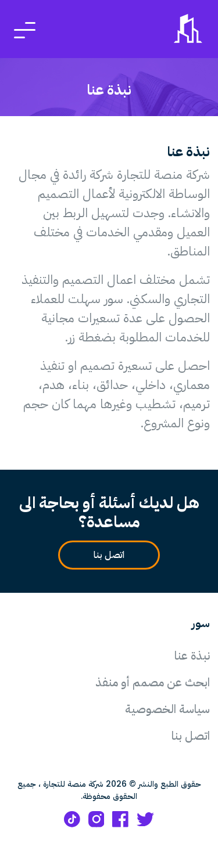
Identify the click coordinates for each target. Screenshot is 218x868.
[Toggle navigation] (25, 29)
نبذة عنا (192, 655)
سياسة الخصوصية (167, 709)
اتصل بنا (104, 555)
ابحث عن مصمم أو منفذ (153, 682)
